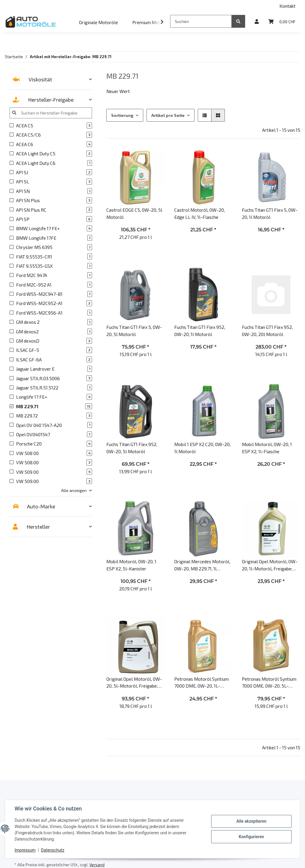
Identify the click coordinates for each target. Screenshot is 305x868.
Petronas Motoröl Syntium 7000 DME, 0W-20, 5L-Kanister (269, 683)
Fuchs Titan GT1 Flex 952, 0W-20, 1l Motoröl (200, 330)
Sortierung (122, 115)
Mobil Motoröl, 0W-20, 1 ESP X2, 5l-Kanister (131, 565)
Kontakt (287, 6)
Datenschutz (53, 850)
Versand (97, 865)
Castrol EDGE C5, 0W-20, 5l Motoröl (134, 213)
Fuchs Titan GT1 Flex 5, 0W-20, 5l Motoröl (134, 330)
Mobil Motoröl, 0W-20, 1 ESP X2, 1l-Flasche (267, 448)
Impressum (25, 850)
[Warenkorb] (282, 21)
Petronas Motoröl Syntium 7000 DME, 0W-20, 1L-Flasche (201, 683)
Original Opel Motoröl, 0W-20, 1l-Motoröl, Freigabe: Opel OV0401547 (270, 565)
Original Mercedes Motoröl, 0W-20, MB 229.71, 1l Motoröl (202, 565)
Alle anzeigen (74, 490)
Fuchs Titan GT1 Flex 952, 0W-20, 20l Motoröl (267, 330)
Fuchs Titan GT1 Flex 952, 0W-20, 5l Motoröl (132, 448)
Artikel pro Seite (168, 115)
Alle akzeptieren (251, 821)
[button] (257, 21)
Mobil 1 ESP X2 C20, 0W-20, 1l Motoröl (202, 448)
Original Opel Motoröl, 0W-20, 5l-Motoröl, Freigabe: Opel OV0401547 (134, 683)
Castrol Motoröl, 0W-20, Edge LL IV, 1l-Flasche (200, 213)
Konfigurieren (251, 837)
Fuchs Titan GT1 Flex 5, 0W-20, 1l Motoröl (270, 213)
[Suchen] (201, 21)
